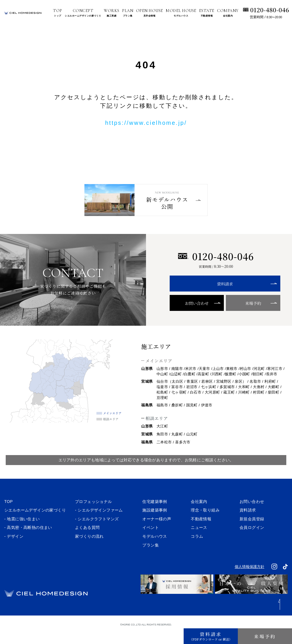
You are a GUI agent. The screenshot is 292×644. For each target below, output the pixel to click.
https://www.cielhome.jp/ (146, 123)
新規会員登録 (252, 531)
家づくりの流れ (89, 549)
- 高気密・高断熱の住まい (28, 540)
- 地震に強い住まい (22, 531)
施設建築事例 (155, 523)
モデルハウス (155, 549)
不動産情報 (201, 531)
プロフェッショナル (94, 514)
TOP (9, 514)
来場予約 (240, 315)
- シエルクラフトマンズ (97, 531)
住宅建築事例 (155, 514)
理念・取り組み (205, 523)
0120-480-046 (270, 10)
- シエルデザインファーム (99, 523)
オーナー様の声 (157, 531)
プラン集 (151, 558)
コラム (197, 549)
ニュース (199, 540)
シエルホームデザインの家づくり (35, 523)
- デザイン (14, 549)
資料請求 (216, 296)
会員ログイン (252, 540)
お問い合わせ (192, 315)
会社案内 (199, 514)
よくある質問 (87, 540)
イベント (151, 540)
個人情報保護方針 (250, 579)
